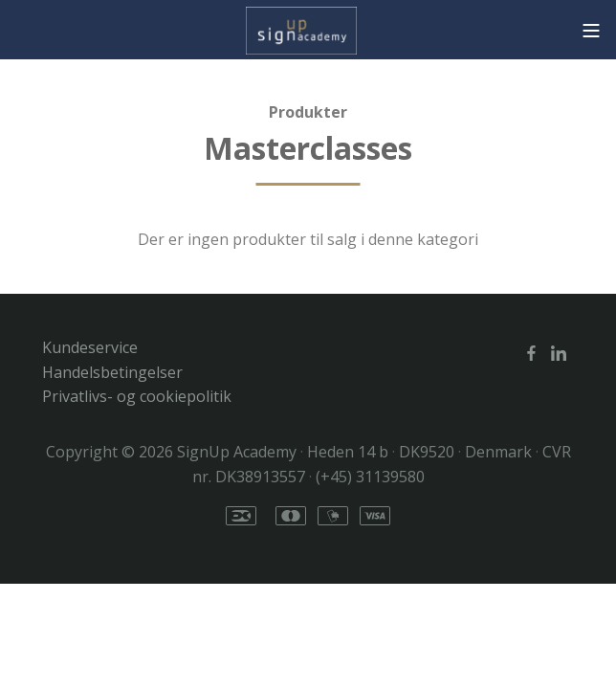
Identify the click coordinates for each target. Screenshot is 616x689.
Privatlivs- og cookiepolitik (137, 396)
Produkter (308, 112)
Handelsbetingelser (112, 372)
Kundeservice (90, 347)
